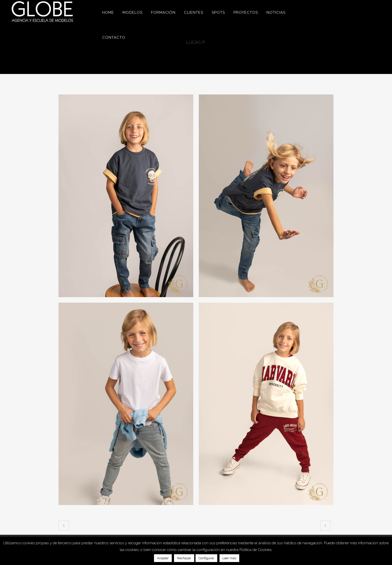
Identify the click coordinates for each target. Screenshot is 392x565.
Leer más (229, 558)
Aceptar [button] (163, 558)
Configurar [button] (206, 558)
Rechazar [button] (184, 558)
